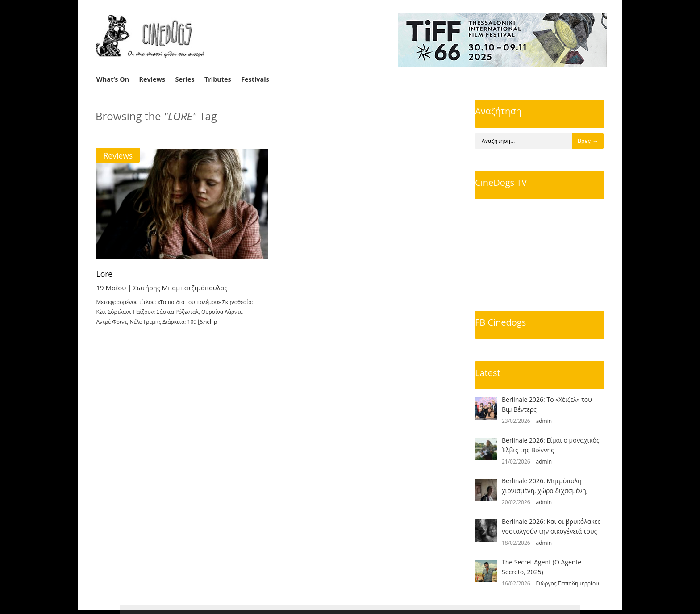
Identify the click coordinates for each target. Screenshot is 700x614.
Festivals (255, 79)
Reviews (152, 79)
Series (185, 79)
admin (544, 421)
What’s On (113, 79)
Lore (105, 274)
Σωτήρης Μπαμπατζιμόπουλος (182, 288)
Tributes (218, 79)
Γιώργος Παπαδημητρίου (568, 583)
